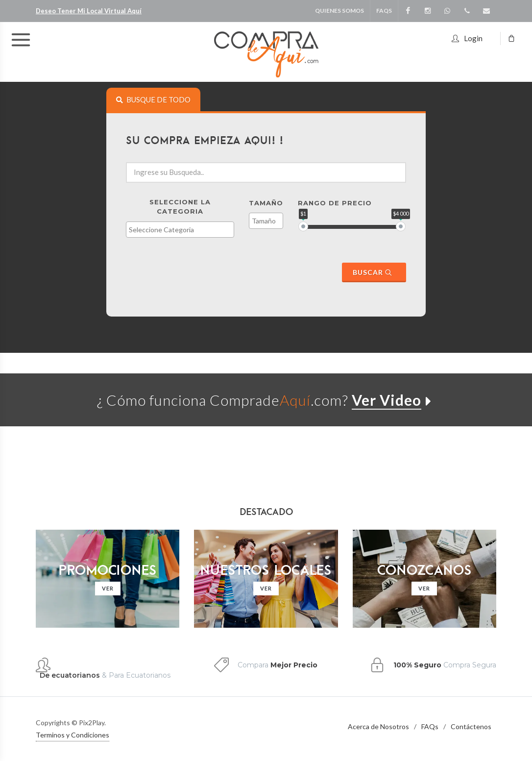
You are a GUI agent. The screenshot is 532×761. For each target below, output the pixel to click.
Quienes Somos (339, 11)
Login (467, 37)
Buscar (373, 272)
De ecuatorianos (70, 675)
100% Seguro (417, 665)
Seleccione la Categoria (180, 207)
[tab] (153, 99)
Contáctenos (471, 726)
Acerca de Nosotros (378, 726)
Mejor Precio (294, 665)
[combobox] (180, 230)
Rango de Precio (335, 203)
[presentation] (153, 99)
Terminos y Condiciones (73, 735)
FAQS (384, 11)
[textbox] (182, 230)
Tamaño (266, 203)
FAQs (430, 726)
